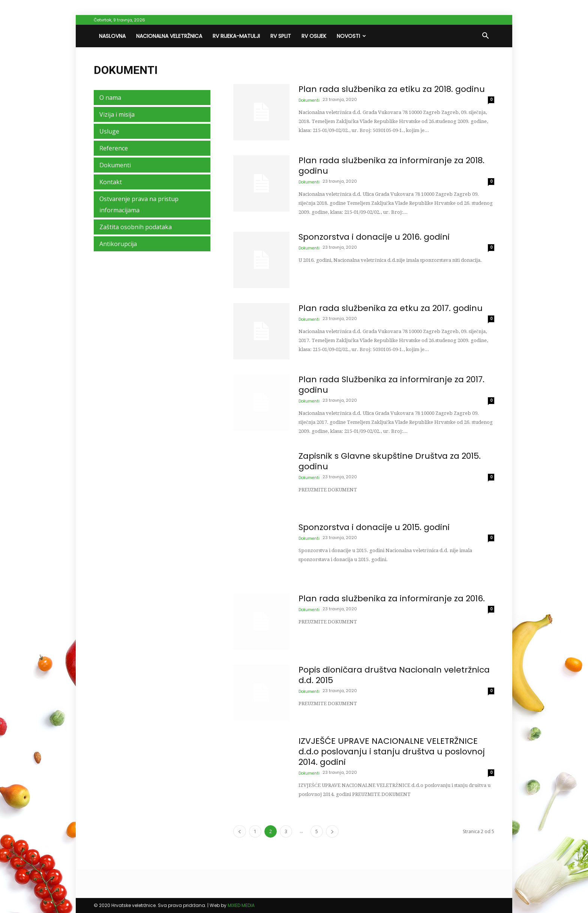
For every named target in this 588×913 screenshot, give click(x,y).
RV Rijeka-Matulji (236, 36)
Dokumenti (309, 100)
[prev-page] (240, 831)
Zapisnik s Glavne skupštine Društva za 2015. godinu (390, 461)
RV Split (281, 36)
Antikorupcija (118, 244)
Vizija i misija (117, 114)
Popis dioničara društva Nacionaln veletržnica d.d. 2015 (394, 675)
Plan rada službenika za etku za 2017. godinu (391, 308)
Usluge (109, 131)
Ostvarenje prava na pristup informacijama (139, 204)
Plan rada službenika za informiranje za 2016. (392, 598)
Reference (114, 148)
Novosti (351, 36)
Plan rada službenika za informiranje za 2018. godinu (391, 166)
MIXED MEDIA (241, 905)
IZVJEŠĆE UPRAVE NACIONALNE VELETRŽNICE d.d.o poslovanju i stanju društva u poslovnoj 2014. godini (392, 752)
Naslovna (112, 36)
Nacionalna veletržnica (169, 36)
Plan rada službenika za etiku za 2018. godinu (392, 89)
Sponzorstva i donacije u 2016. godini (374, 237)
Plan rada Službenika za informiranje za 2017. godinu (391, 385)
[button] (485, 36)
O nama (110, 98)
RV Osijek (314, 36)
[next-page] (332, 831)
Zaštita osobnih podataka (136, 227)
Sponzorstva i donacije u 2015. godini (374, 527)
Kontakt (111, 182)
